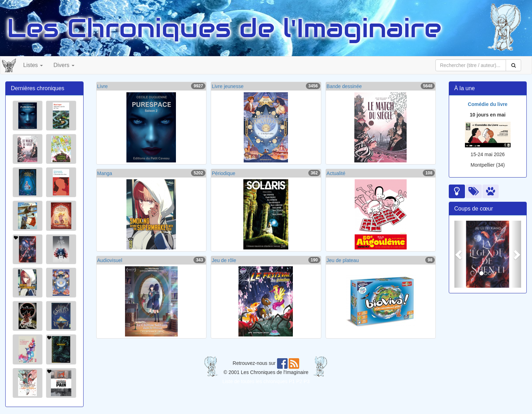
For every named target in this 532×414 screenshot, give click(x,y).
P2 (299, 381)
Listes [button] (33, 65)
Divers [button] (64, 65)
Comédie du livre (488, 104)
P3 (307, 381)
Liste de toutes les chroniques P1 (258, 381)
